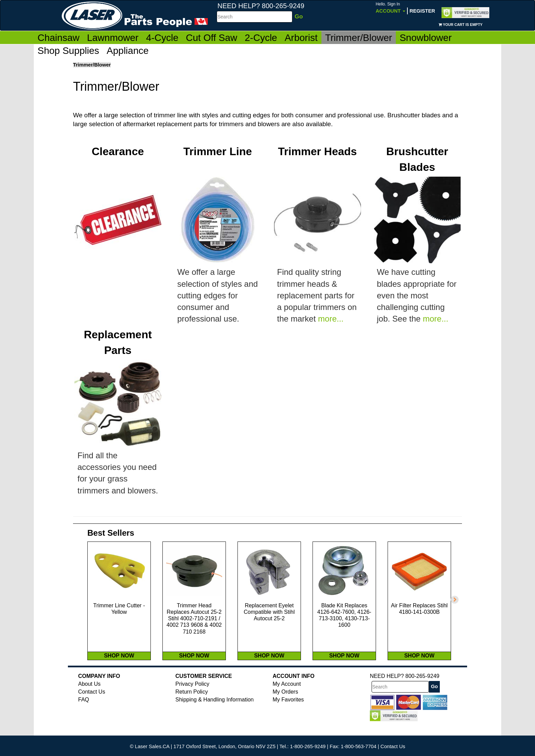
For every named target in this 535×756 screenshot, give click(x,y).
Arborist (301, 38)
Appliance (128, 51)
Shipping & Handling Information (214, 714)
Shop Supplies (68, 51)
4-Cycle (162, 38)
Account (391, 8)
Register (422, 11)
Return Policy (192, 706)
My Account (287, 698)
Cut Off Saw (212, 38)
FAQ (84, 714)
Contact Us (92, 706)
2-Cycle (261, 38)
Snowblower (426, 38)
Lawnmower (113, 38)
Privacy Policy (192, 698)
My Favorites (288, 714)
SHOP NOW (119, 670)
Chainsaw (59, 38)
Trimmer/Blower (359, 38)
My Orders (285, 706)
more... (331, 319)
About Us (89, 698)
